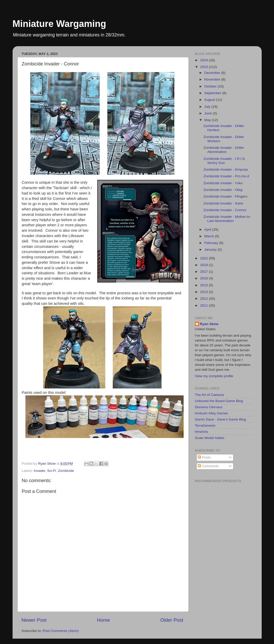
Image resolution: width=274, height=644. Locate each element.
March (210, 236)
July (208, 107)
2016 (204, 278)
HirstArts (202, 432)
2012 (204, 299)
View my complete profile (214, 376)
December (213, 73)
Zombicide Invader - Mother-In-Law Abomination (227, 219)
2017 (204, 272)
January (211, 250)
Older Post (172, 620)
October (211, 86)
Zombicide (66, 471)
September (213, 93)
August (210, 100)
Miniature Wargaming (59, 24)
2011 (204, 305)
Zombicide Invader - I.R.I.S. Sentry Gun (224, 161)
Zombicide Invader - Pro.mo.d (226, 176)
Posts (204, 457)
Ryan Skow (209, 324)
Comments (208, 466)
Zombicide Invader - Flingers (225, 196)
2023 (204, 67)
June (209, 113)
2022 (204, 258)
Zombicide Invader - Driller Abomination (224, 150)
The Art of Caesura (209, 395)
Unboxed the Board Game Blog (219, 401)
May (208, 120)
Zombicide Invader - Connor (225, 210)
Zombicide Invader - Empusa (226, 169)
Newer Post (34, 620)
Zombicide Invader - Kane (223, 203)
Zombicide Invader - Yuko (223, 183)
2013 (204, 292)
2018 (204, 265)
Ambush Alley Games (211, 413)
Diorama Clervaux (209, 407)
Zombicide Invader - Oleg (223, 190)
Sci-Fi (52, 471)
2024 (204, 60)
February (212, 243)
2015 (204, 285)
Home (103, 620)
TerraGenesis (205, 426)
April (208, 230)
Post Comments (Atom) (61, 631)
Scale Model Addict (210, 438)
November (213, 79)
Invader (40, 471)
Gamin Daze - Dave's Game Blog (220, 419)
